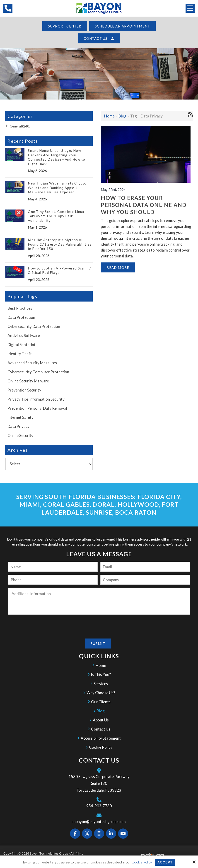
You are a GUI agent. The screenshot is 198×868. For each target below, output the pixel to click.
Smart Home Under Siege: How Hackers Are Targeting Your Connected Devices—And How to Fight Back (57, 157)
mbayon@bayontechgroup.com (99, 821)
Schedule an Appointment (123, 26)
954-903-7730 (99, 806)
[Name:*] (53, 567)
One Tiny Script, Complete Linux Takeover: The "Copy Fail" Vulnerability (56, 216)
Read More (118, 267)
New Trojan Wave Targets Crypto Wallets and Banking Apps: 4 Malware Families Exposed (57, 188)
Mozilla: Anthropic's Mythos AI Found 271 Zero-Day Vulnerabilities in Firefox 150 (60, 244)
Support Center (65, 26)
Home (109, 116)
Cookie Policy (141, 862)
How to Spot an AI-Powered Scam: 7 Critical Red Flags (59, 270)
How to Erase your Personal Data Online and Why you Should (144, 205)
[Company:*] (145, 580)
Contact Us (99, 38)
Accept (165, 862)
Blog (122, 116)
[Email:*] (145, 567)
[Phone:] (53, 580)
